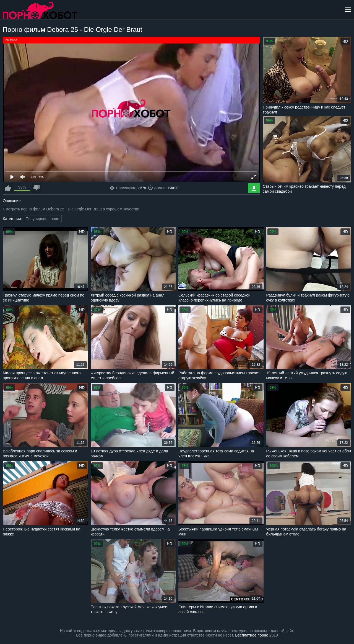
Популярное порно (42, 219)
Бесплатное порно (252, 635)
